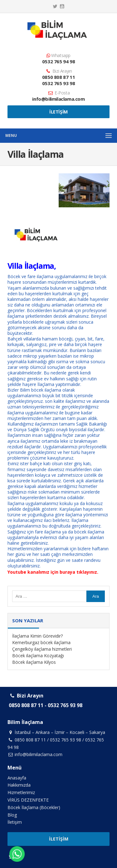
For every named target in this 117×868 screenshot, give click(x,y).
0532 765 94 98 (58, 61)
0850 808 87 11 (58, 77)
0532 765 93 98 (58, 83)
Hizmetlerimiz (21, 792)
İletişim (58, 112)
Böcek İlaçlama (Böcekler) (34, 807)
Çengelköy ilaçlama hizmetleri (42, 649)
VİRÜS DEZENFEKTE (28, 800)
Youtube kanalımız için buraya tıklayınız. (53, 572)
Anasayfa (17, 778)
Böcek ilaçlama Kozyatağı (38, 656)
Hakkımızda (19, 785)
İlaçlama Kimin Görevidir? (37, 636)
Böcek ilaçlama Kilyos (34, 662)
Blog (12, 815)
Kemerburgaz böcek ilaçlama (41, 642)
